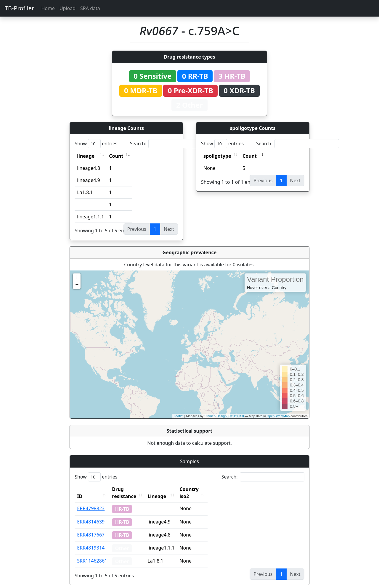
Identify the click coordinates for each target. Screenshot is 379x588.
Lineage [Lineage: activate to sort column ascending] (170, 489)
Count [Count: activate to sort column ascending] (116, 156)
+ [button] (77, 277)
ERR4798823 (91, 501)
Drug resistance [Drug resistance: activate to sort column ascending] (131, 489)
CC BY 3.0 (236, 416)
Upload (68, 8)
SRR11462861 (92, 554)
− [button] (77, 285)
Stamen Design (215, 416)
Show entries (96, 144)
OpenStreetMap (278, 416)
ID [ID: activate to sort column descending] (80, 489)
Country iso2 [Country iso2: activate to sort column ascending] (207, 489)
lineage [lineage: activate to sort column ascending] (86, 156)
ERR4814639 (91, 515)
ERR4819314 (91, 541)
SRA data (90, 8)
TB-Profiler (19, 8)
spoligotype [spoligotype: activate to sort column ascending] (217, 156)
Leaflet (178, 416)
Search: (171, 144)
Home (48, 8)
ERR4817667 (91, 528)
